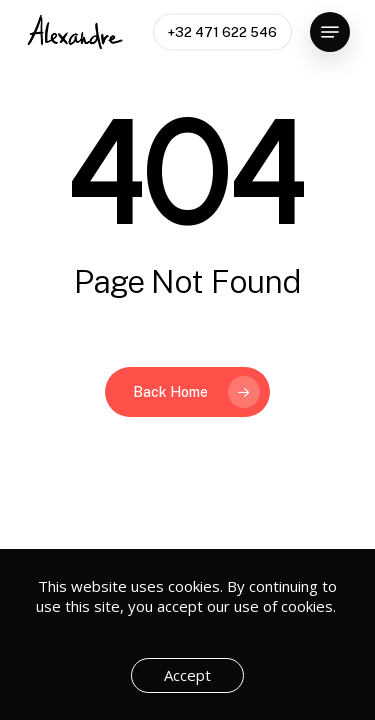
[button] (330, 32)
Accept (187, 675)
